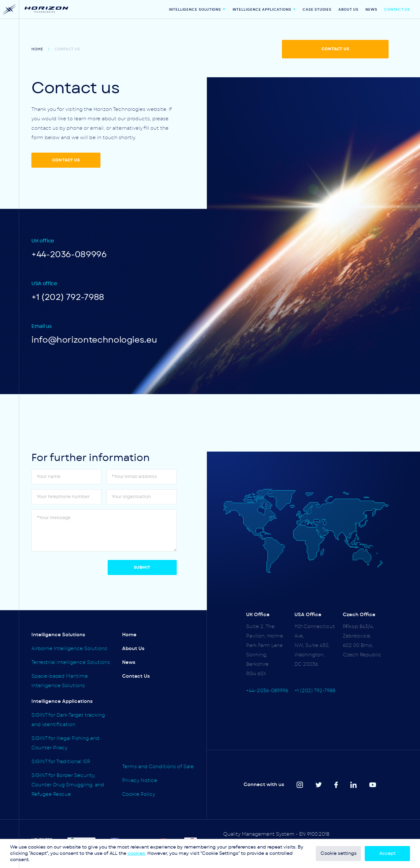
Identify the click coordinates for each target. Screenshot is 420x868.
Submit (142, 568)
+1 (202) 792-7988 (68, 297)
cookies (136, 854)
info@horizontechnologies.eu (94, 340)
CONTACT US (335, 49)
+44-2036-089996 (69, 255)
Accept (387, 854)
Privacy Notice (140, 781)
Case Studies (317, 10)
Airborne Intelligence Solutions (69, 649)
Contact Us (397, 10)
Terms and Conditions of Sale (158, 767)
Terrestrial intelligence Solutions (71, 662)
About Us (348, 10)
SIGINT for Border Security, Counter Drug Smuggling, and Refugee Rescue (68, 785)
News (371, 10)
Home (37, 49)
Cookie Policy (139, 794)
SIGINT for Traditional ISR (61, 762)
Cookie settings (339, 854)
